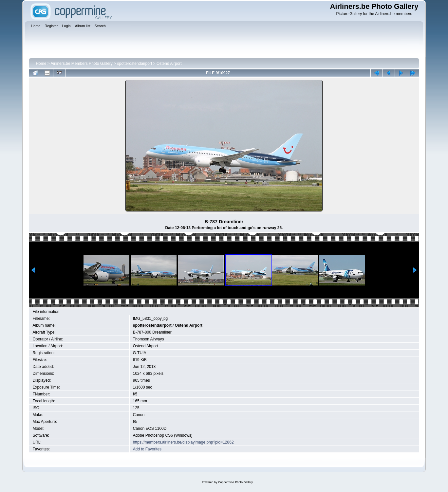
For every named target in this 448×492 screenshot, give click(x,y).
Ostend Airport (169, 64)
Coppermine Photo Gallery (235, 482)
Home (41, 64)
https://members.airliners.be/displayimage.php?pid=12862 (183, 442)
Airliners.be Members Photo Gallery (81, 64)
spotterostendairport (135, 64)
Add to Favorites (147, 449)
